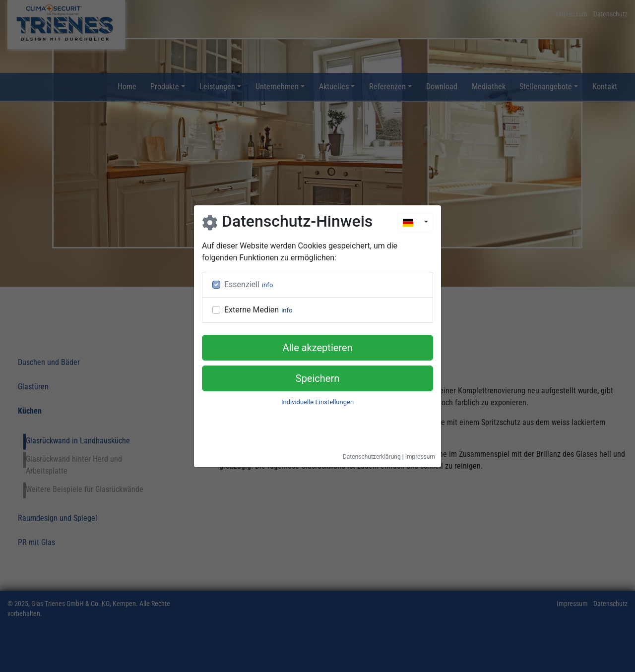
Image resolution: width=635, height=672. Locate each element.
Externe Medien (252, 310)
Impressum (420, 457)
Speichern (318, 378)
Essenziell (242, 284)
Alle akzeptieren (317, 348)
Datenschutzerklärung (372, 457)
